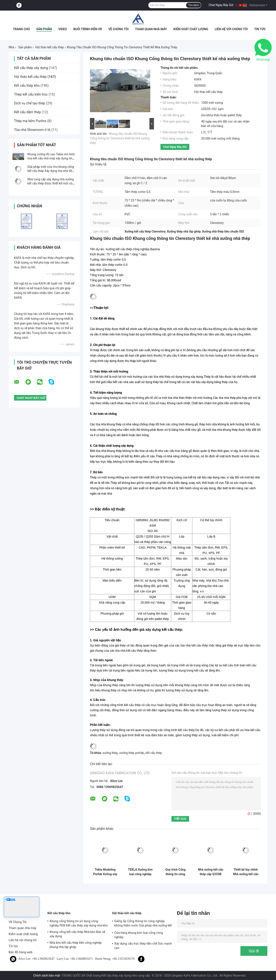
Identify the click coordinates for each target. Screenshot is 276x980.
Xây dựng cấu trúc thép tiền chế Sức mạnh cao (143, 946)
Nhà (11, 47)
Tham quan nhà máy (151, 29)
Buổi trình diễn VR (88, 29)
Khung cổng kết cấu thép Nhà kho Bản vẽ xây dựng (77, 934)
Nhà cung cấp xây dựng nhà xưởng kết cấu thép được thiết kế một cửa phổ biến (51, 183)
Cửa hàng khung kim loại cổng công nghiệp (139, 935)
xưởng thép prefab (132, 753)
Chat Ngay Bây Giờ (221, 5)
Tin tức (260, 29)
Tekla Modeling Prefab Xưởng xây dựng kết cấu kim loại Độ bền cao (105, 872)
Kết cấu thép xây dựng (31, 68)
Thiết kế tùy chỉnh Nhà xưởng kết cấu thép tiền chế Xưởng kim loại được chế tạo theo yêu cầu (246, 872)
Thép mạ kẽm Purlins (30, 121)
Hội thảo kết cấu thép (49, 47)
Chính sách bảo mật (47, 975)
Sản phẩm (44, 29)
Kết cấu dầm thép (27, 112)
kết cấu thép (154, 753)
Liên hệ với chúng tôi (231, 29)
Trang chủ (21, 29)
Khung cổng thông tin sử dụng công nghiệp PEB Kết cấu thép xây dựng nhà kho (79, 923)
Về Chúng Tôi (119, 29)
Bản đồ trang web (21, 952)
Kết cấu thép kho (27, 86)
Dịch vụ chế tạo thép (30, 103)
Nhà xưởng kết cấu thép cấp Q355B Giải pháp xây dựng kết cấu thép (211, 872)
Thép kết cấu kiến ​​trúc (31, 94)
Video (63, 29)
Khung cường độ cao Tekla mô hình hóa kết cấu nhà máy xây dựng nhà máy (51, 158)
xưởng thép (110, 753)
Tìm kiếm (194, 5)
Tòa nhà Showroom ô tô (32, 130)
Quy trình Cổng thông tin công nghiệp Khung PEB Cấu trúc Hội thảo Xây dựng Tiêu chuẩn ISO (175, 872)
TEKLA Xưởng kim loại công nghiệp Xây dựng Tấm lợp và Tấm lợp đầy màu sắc (140, 872)
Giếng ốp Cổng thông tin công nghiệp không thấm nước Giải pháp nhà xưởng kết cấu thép (143, 924)
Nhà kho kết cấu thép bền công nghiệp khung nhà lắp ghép (76, 945)
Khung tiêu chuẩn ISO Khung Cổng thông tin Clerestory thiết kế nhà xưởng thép (120, 138)
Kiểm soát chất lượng (191, 29)
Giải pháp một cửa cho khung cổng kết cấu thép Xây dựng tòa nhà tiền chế (51, 171)
